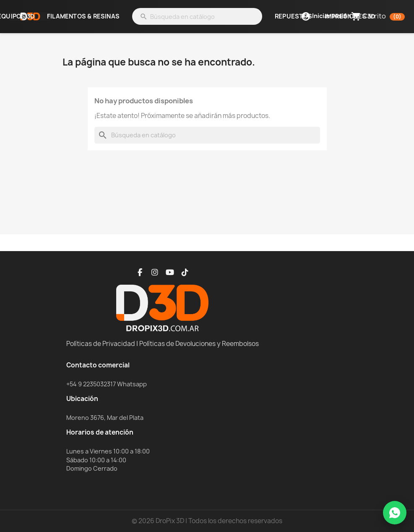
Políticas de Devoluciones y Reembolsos (199, 344)
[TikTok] (185, 273)
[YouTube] (170, 273)
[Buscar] (197, 16)
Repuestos (293, 17)
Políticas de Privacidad (101, 344)
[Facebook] (140, 273)
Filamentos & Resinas (83, 17)
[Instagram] (155, 273)
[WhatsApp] (395, 513)
